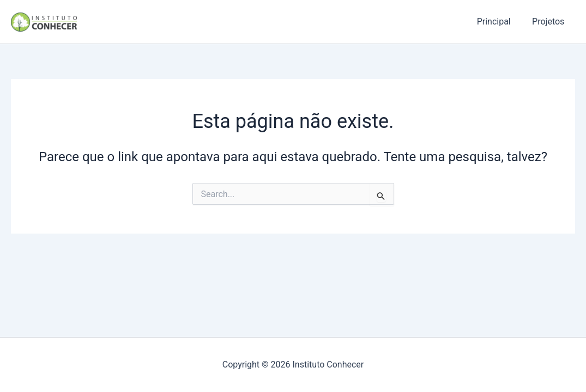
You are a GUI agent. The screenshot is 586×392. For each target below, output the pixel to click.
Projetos (550, 22)
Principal (500, 22)
